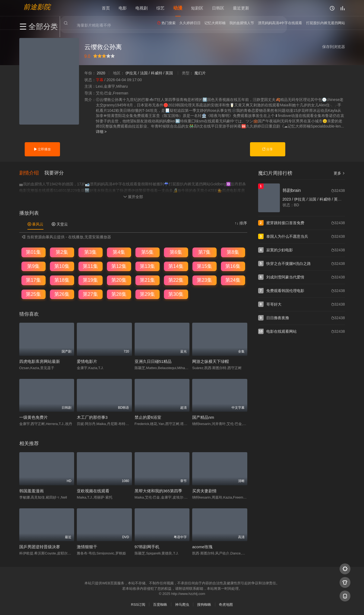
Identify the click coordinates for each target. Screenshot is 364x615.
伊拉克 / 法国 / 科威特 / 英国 (149, 73)
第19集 (90, 280)
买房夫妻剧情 (204, 491)
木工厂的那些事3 (92, 417)
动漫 (178, 8)
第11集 (90, 266)
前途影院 (37, 7)
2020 (101, 73)
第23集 (204, 280)
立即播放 (42, 149)
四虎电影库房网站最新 (40, 361)
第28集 (119, 294)
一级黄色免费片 (34, 417)
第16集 (233, 266)
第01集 (33, 252)
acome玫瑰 (202, 546)
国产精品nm (203, 417)
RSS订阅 (138, 604)
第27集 (90, 294)
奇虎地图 (226, 604)
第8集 (233, 252)
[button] (32, 173)
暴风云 (36, 224)
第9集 (33, 266)
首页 (106, 8)
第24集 (233, 280)
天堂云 (60, 224)
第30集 (176, 294)
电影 (123, 8)
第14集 (176, 266)
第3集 (90, 252)
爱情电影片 (87, 361)
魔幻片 (200, 73)
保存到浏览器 (334, 47)
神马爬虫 (182, 604)
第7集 (204, 252)
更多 (339, 173)
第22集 (176, 280)
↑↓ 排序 (241, 223)
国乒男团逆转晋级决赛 (40, 546)
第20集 (119, 280)
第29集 (147, 294)
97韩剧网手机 (147, 546)
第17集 (33, 280)
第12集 (119, 266)
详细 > (101, 132)
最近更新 (241, 8)
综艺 (160, 8)
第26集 (62, 294)
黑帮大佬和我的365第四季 (158, 491)
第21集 (147, 280)
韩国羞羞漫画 (31, 491)
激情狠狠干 (87, 546)
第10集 (62, 266)
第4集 (119, 252)
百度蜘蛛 (160, 604)
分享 (268, 149)
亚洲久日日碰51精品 (153, 361)
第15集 (204, 266)
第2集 (62, 252)
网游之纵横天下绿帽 (211, 361)
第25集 (33, 294)
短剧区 (197, 8)
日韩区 (218, 8)
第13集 (147, 266)
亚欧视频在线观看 (93, 491)
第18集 (62, 280)
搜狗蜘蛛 (204, 604)
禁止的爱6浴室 (148, 417)
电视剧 (142, 8)
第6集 (176, 252)
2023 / (288, 199)
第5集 (147, 252)
